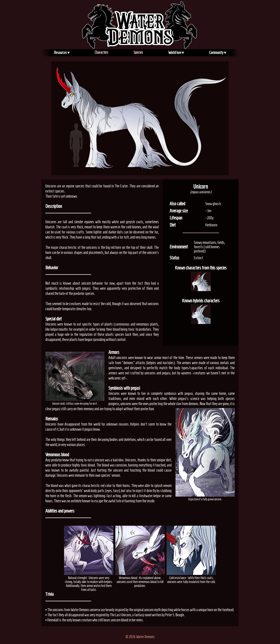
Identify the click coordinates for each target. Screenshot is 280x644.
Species (138, 52)
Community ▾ (217, 53)
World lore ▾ (176, 53)
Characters (101, 52)
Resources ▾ (62, 53)
